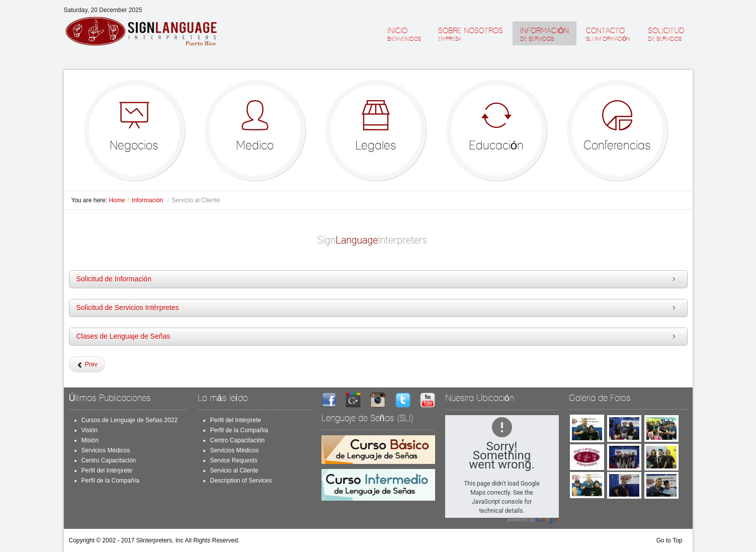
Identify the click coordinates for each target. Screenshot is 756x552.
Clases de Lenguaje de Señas (123, 336)
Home (117, 200)
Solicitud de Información (114, 279)
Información (148, 200)
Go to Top (669, 540)
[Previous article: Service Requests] (87, 364)
